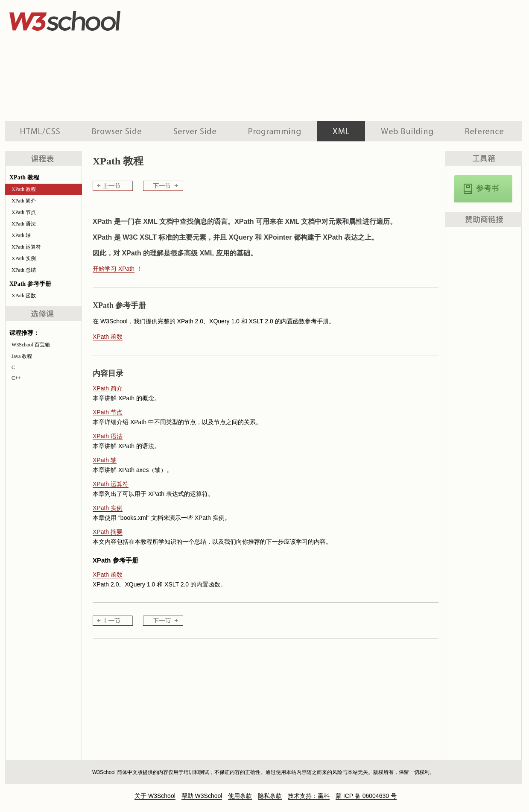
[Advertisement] (265, 60)
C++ (16, 378)
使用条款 (240, 796)
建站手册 (407, 131)
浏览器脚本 (117, 131)
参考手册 (485, 131)
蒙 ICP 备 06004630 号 (366, 796)
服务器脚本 (195, 131)
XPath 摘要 (108, 532)
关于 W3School (155, 796)
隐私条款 (270, 796)
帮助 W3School (202, 796)
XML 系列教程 (341, 131)
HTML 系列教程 (41, 131)
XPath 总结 (24, 270)
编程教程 (275, 131)
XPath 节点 (24, 212)
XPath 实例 (24, 258)
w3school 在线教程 (85, 19)
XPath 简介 (24, 201)
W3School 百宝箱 (31, 345)
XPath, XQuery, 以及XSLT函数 (483, 189)
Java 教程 (22, 356)
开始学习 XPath (114, 269)
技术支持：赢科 (309, 796)
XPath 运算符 (26, 247)
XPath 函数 (24, 296)
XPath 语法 (24, 224)
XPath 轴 (21, 235)
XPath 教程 (24, 189)
